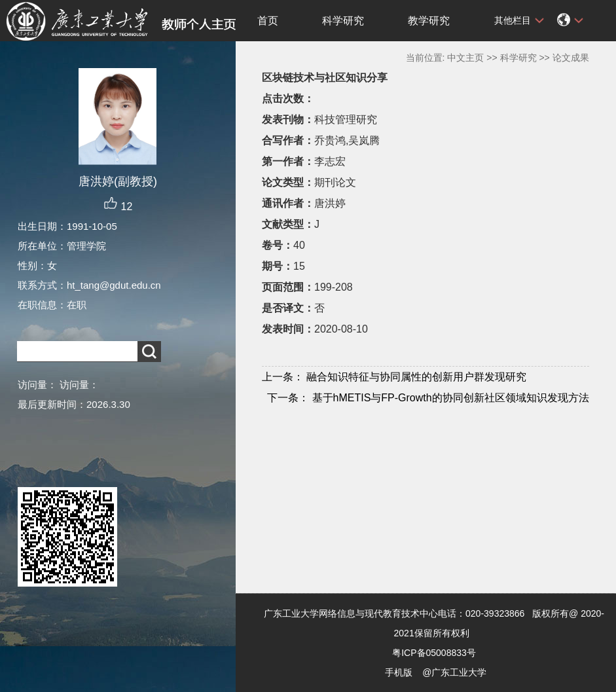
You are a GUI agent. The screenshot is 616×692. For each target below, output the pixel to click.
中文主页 (465, 58)
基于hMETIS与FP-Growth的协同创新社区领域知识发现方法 (428, 398)
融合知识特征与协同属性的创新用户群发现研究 (394, 377)
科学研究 (343, 21)
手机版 (399, 672)
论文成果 (571, 58)
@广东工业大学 (454, 672)
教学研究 (429, 21)
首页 (268, 21)
